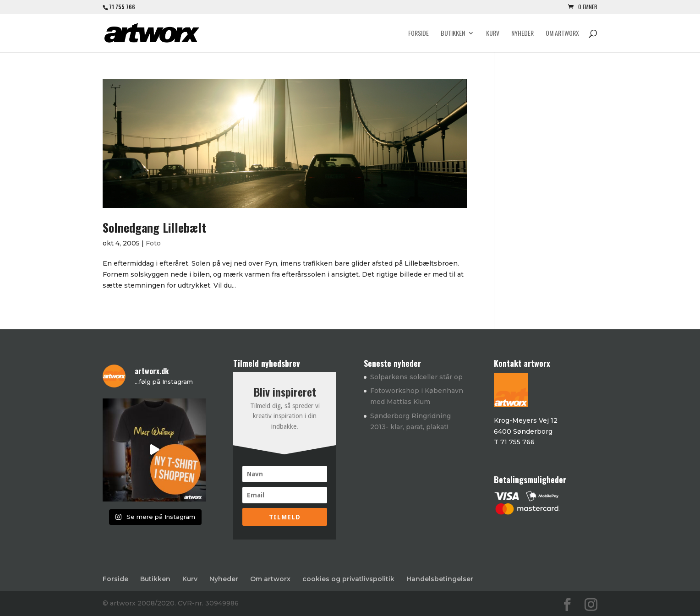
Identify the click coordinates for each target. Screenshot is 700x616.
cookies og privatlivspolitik (348, 579)
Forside (418, 34)
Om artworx (562, 34)
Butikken (453, 34)
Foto (153, 243)
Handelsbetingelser (440, 579)
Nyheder (522, 34)
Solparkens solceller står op (416, 377)
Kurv (493, 34)
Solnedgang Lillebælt (154, 227)
